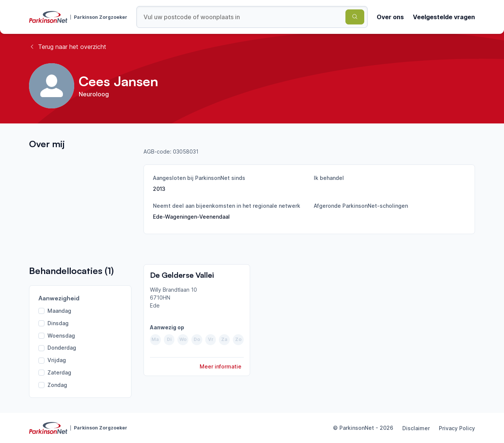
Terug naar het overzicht (68, 47)
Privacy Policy (457, 428)
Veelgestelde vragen (444, 17)
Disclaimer (416, 428)
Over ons (390, 17)
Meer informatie (221, 366)
